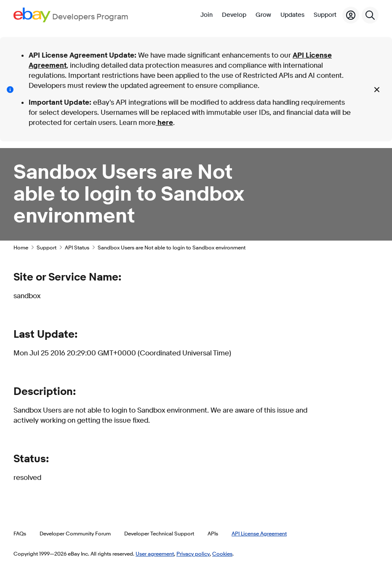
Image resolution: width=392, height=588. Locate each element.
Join (207, 15)
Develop (234, 15)
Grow (263, 15)
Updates (292, 15)
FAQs (20, 533)
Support (325, 15)
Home (21, 247)
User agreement (155, 554)
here (164, 123)
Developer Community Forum (75, 533)
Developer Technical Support (159, 533)
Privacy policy (193, 554)
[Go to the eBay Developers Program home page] (71, 15)
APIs (213, 533)
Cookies (222, 554)
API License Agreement (259, 533)
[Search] (370, 15)
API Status (77, 247)
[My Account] (351, 15)
